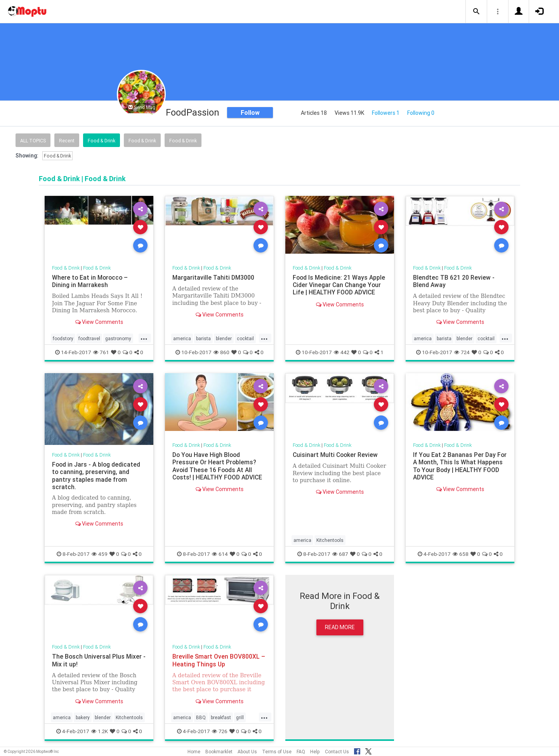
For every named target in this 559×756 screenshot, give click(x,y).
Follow (250, 112)
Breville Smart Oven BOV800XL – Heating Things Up (219, 660)
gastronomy (118, 338)
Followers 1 (386, 113)
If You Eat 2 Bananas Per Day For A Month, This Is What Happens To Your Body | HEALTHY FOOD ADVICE (455, 466)
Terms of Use (277, 752)
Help (315, 752)
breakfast (221, 717)
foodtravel (89, 338)
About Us (247, 752)
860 (221, 352)
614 (220, 554)
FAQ (301, 752)
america (182, 338)
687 (340, 554)
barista (203, 338)
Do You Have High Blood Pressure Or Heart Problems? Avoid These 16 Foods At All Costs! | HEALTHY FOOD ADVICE (218, 466)
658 (461, 554)
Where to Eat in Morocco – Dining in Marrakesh (91, 281)
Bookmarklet (219, 752)
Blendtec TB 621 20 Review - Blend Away (454, 281)
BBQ (201, 717)
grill (240, 717)
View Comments (99, 322)
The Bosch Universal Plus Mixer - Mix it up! (97, 660)
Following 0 (421, 113)
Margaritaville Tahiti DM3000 (214, 277)
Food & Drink (102, 141)
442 (342, 352)
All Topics (33, 141)
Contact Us (337, 752)
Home (194, 752)
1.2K (100, 731)
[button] (476, 12)
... (144, 338)
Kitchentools (330, 540)
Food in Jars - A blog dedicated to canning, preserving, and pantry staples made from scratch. (97, 475)
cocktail (245, 338)
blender (224, 338)
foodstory (63, 338)
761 (101, 352)
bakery (83, 717)
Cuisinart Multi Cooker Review (336, 455)
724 (462, 352)
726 (220, 731)
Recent (67, 141)
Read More (340, 627)
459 (100, 554)
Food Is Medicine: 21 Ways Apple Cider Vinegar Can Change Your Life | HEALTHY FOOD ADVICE (339, 288)
